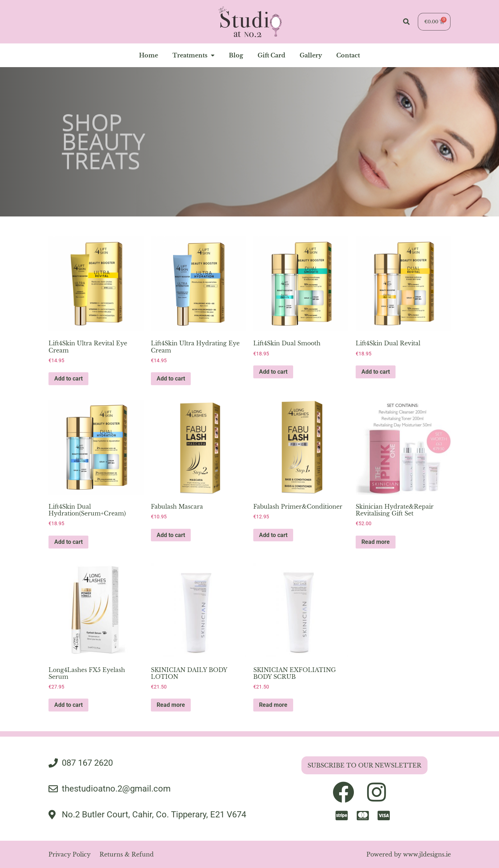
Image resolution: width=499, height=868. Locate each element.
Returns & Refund (127, 854)
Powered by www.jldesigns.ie (409, 854)
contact (348, 55)
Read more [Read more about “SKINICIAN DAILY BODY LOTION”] (171, 705)
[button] (406, 22)
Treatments (193, 55)
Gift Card (271, 55)
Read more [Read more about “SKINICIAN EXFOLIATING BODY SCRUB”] (273, 705)
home (149, 55)
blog (236, 55)
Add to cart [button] (68, 379)
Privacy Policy (70, 854)
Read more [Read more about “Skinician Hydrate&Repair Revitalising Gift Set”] (376, 542)
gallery (311, 55)
